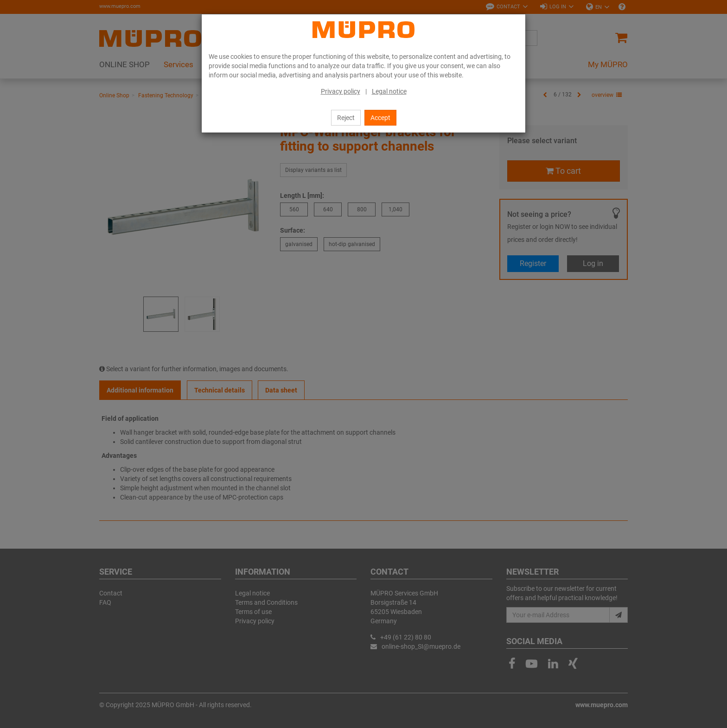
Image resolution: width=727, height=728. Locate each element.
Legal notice (389, 91)
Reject (346, 118)
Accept (380, 118)
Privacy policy (341, 91)
